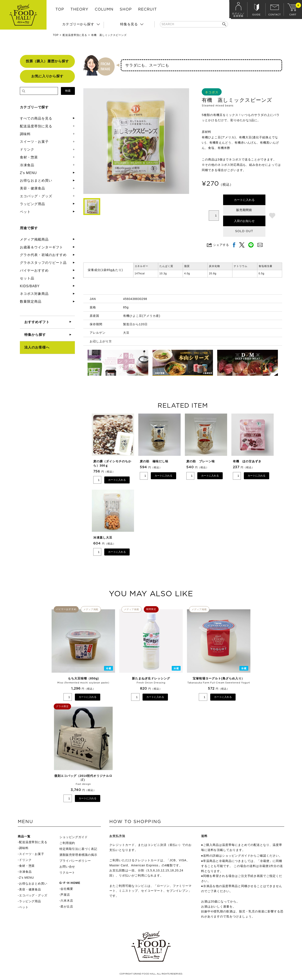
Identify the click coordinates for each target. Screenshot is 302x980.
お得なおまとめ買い (36, 180)
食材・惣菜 (29, 157)
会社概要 (67, 889)
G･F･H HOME (70, 883)
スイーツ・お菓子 (34, 142)
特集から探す (35, 335)
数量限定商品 (31, 301)
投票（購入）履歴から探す (47, 61)
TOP (60, 10)
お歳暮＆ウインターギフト (41, 247)
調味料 (25, 134)
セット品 (27, 278)
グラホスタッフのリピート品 (43, 263)
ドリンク (27, 149)
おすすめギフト (37, 322)
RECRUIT (148, 10)
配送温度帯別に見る (75, 35)
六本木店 (67, 901)
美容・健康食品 (32, 188)
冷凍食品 (27, 165)
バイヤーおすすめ (34, 270)
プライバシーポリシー (75, 861)
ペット (25, 212)
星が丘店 (67, 906)
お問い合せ (67, 867)
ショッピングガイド (74, 837)
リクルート (67, 872)
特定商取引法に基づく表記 (78, 849)
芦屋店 (65, 895)
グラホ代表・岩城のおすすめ (43, 255)
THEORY (79, 10)
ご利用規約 (67, 843)
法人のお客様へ (37, 347)
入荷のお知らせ (244, 221)
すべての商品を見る (36, 118)
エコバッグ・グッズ (36, 196)
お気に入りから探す (47, 76)
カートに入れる (244, 200)
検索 (68, 91)
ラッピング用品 (32, 204)
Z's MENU (28, 173)
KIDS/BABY (30, 286)
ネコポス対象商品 (34, 294)
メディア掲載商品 (34, 239)
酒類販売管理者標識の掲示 (78, 855)
